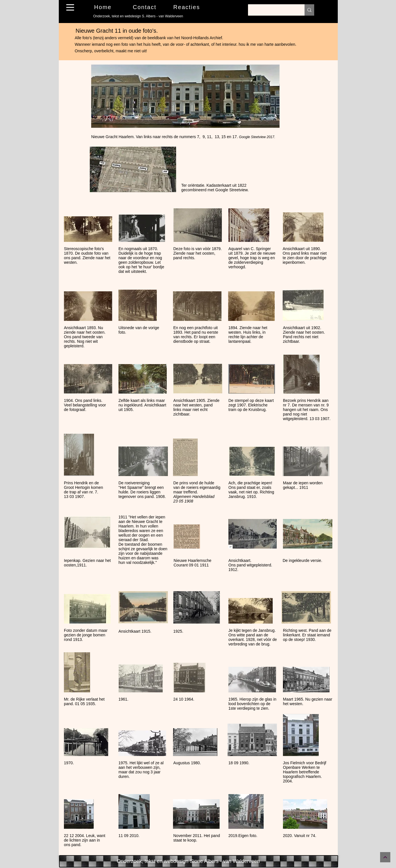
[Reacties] (187, 7)
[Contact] (145, 7)
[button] (70, 7)
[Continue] (385, 857)
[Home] (103, 7)
